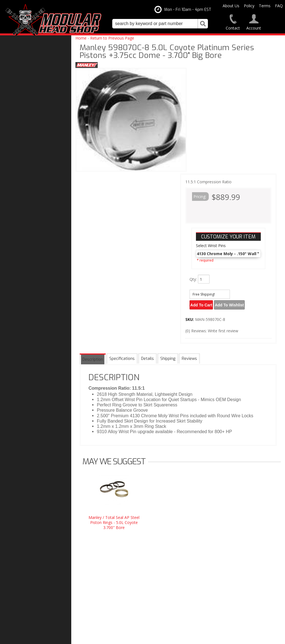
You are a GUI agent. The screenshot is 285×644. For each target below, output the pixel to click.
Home (81, 38)
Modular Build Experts (31, 444)
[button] (160, 24)
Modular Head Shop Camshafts (38, 396)
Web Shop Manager (199, 637)
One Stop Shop (24, 423)
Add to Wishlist (232, 304)
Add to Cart (202, 304)
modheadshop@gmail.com (168, 569)
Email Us (19, 490)
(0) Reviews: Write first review (212, 329)
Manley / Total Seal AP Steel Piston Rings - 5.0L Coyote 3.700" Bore (114, 520)
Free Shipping (23, 412)
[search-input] (155, 24)
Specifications (121, 358)
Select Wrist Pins (211, 246)
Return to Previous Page (112, 38)
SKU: (190, 317)
